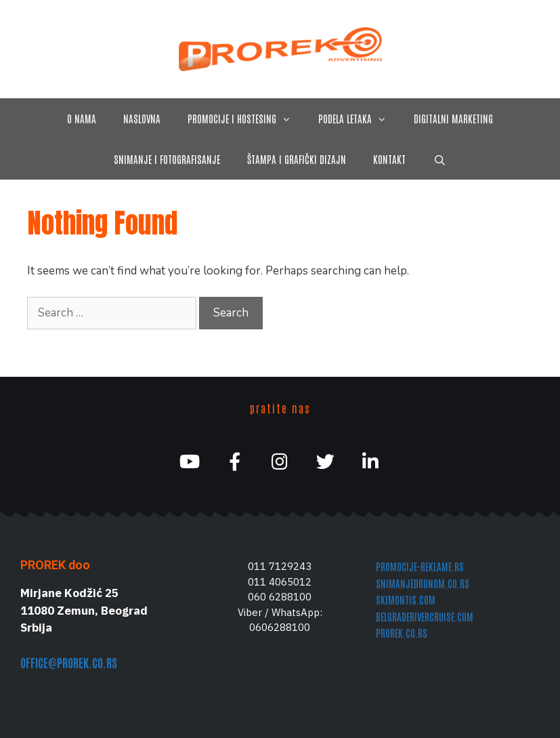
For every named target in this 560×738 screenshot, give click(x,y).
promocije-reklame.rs (420, 566)
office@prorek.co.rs (69, 662)
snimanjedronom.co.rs (423, 583)
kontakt (389, 159)
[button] (290, 119)
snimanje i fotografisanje (167, 159)
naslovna (142, 118)
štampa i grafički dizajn (297, 159)
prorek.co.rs (402, 633)
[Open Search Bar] (439, 159)
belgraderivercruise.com (425, 616)
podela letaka (359, 119)
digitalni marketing (453, 118)
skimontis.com (406, 599)
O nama (82, 118)
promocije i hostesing (246, 119)
